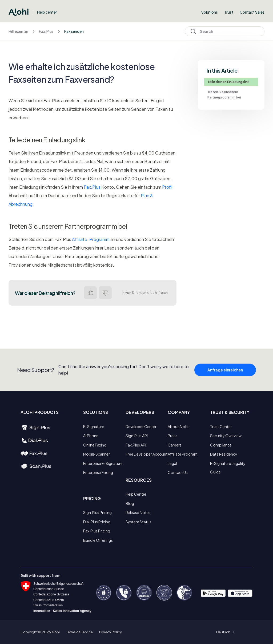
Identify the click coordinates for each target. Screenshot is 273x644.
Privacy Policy (111, 632)
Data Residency (224, 454)
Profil (167, 187)
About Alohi (178, 426)
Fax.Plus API (136, 445)
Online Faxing (95, 445)
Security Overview (226, 436)
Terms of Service (79, 632)
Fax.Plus (46, 31)
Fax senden (74, 31)
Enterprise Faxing (98, 472)
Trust (229, 12)
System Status (138, 522)
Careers (175, 445)
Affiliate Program (183, 454)
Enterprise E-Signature (103, 463)
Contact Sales (252, 12)
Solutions (210, 12)
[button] (225, 632)
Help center (47, 12)
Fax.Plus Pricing (97, 531)
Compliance (221, 445)
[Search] (225, 31)
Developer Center (141, 426)
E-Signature (94, 426)
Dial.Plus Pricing (97, 522)
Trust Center (221, 426)
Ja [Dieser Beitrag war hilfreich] (90, 293)
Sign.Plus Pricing (97, 512)
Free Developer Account (147, 454)
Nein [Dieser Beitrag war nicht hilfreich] (105, 293)
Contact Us (178, 472)
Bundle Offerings (98, 540)
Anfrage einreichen (225, 373)
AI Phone (91, 436)
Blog (130, 503)
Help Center (136, 494)
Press (172, 436)
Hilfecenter (18, 31)
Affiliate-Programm (91, 239)
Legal (172, 463)
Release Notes (138, 512)
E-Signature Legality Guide (228, 468)
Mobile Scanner (97, 454)
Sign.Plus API (137, 436)
